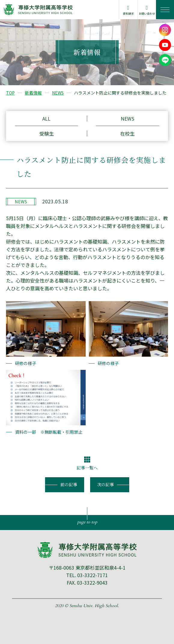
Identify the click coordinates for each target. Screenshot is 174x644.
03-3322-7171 (93, 575)
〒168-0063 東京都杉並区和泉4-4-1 (87, 568)
